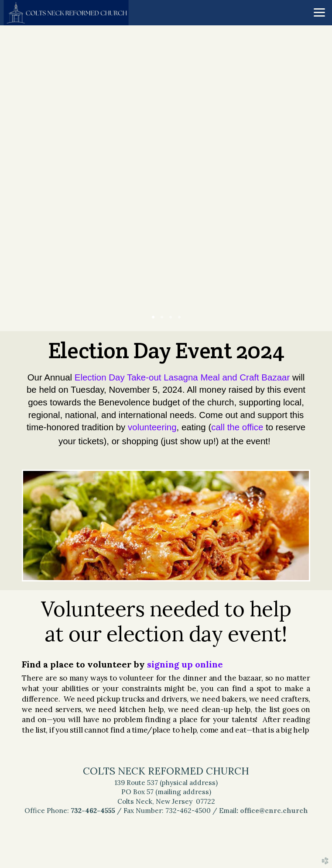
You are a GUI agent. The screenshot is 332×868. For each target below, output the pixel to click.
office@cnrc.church (274, 811)
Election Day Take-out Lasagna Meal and (182, 377)
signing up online (185, 664)
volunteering (152, 427)
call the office (237, 427)
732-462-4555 (93, 811)
